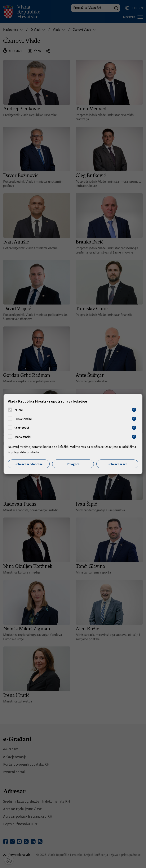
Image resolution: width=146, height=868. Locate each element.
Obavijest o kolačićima (120, 447)
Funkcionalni (23, 419)
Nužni (19, 410)
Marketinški (23, 437)
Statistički (22, 428)
